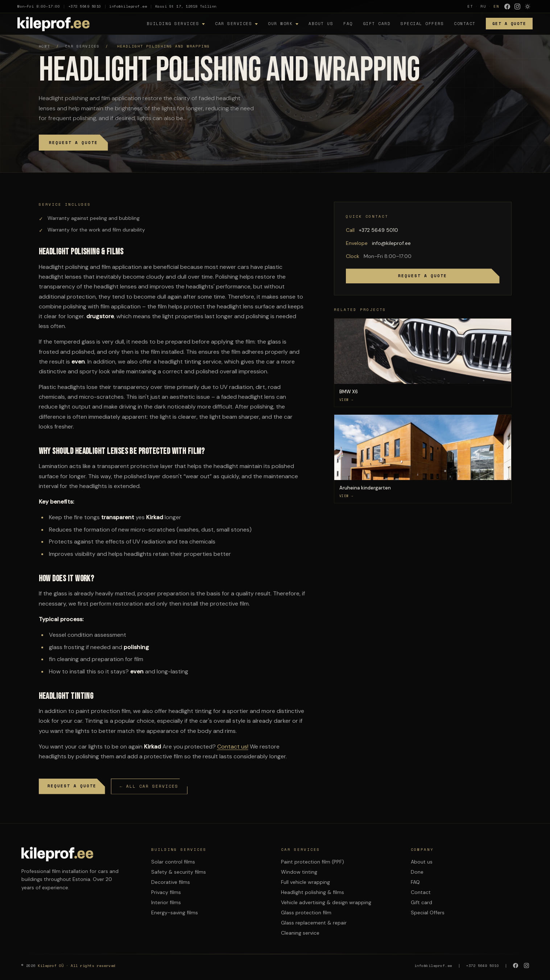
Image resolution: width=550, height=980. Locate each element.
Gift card (377, 24)
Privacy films (166, 892)
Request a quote (73, 143)
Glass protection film (306, 913)
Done (417, 872)
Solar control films (173, 862)
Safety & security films (179, 872)
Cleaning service (300, 933)
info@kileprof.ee (128, 6)
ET (470, 6)
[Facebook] (507, 7)
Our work (280, 24)
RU (483, 6)
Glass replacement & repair (314, 923)
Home (45, 46)
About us (321, 24)
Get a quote (509, 24)
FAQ (348, 24)
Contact (465, 24)
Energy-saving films (175, 913)
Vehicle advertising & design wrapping (326, 902)
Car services (233, 24)
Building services (173, 24)
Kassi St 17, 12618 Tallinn (186, 6)
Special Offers (422, 24)
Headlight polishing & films (313, 892)
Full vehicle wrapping (305, 882)
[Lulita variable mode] (528, 7)
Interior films (166, 902)
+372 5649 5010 (85, 6)
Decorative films (171, 882)
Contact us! (233, 747)
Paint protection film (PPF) (313, 862)
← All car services (149, 786)
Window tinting (299, 872)
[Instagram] (517, 7)
